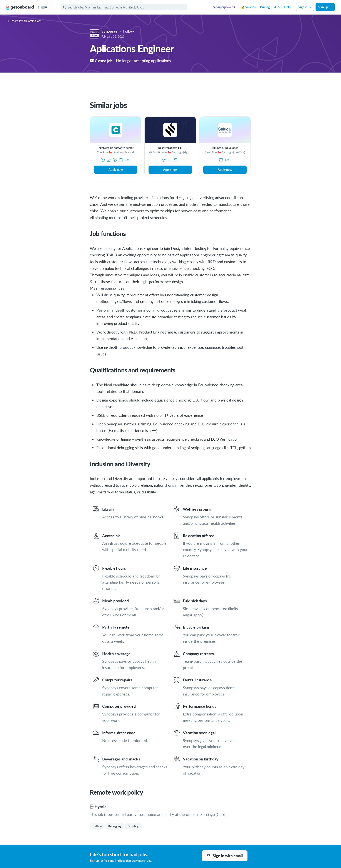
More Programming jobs (25, 21)
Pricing (265, 7)
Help (287, 7)
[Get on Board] (20, 7)
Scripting (133, 826)
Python (97, 826)
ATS (277, 7)
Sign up (325, 7)
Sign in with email (225, 856)
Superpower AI (225, 7)
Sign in (305, 7)
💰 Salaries (248, 7)
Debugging (115, 826)
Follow (129, 31)
